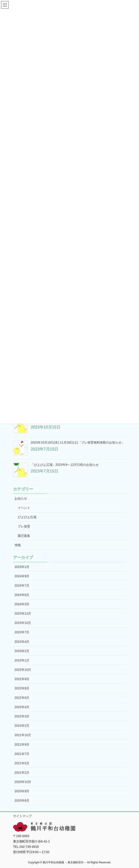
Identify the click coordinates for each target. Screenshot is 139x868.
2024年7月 (22, 585)
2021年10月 (23, 735)
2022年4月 (22, 707)
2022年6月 (22, 698)
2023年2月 (22, 651)
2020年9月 (22, 791)
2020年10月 (23, 782)
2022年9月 (22, 679)
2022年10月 (23, 670)
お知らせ (21, 498)
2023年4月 (22, 642)
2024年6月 (22, 595)
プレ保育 (24, 526)
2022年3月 (22, 716)
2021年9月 (22, 745)
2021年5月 (22, 763)
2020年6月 (22, 800)
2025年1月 (22, 567)
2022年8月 (22, 688)
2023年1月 (22, 660)
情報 (18, 545)
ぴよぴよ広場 (27, 517)
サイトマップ (22, 816)
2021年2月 (22, 772)
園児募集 (24, 536)
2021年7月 (22, 754)
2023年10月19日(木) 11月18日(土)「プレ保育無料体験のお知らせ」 (78, 442)
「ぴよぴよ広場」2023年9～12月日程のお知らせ (65, 465)
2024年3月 (22, 604)
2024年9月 (22, 576)
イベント (24, 508)
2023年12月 (23, 613)
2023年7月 (22, 632)
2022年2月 (22, 726)
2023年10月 (23, 623)
